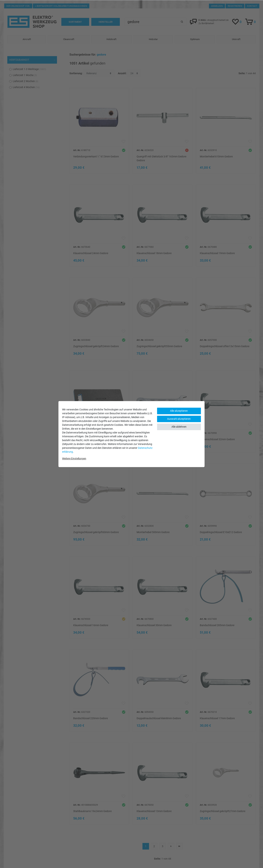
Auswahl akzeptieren (179, 419)
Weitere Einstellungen (74, 458)
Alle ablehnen (179, 427)
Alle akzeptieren (179, 411)
